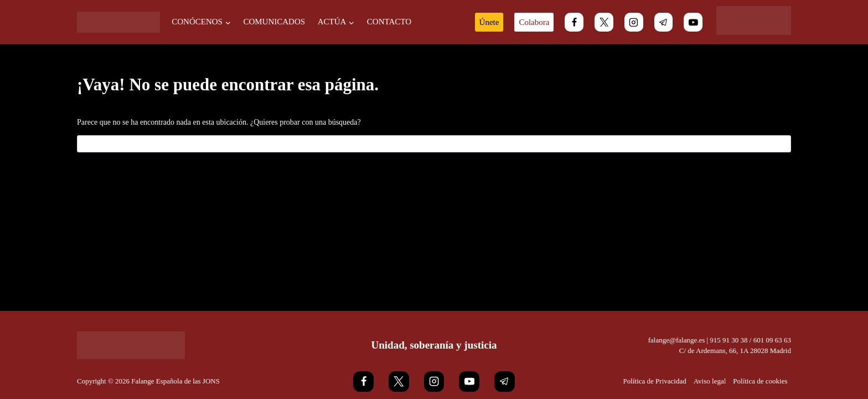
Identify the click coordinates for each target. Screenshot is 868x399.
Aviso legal (710, 381)
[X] (604, 22)
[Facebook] (574, 22)
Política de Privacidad (655, 381)
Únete (489, 22)
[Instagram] (634, 22)
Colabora (534, 22)
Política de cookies (760, 381)
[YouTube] (693, 22)
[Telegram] (664, 22)
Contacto (389, 22)
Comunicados (274, 22)
